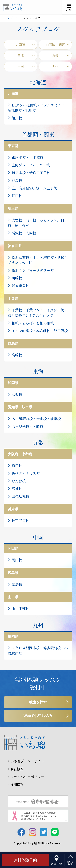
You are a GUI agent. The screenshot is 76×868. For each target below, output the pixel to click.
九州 (55, 67)
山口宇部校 (20, 609)
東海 (21, 56)
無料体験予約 (25, 860)
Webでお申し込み (38, 716)
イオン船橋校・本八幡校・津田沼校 (40, 331)
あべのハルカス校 (26, 473)
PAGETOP (70, 863)
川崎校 (17, 278)
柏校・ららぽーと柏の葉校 (33, 323)
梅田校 (17, 465)
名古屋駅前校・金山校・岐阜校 (36, 419)
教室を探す (38, 702)
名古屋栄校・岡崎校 (27, 426)
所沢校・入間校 (24, 233)
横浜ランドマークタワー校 (33, 270)
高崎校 (17, 355)
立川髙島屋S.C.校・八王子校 (34, 188)
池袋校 (17, 180)
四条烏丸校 (20, 496)
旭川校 (17, 118)
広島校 (17, 584)
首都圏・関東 (55, 45)
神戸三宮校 (20, 521)
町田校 (17, 196)
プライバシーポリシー (27, 777)
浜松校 (17, 394)
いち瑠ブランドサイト (27, 761)
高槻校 (17, 489)
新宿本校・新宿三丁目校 (31, 173)
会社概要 (17, 769)
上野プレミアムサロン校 (31, 165)
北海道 (21, 45)
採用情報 (17, 785)
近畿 (55, 56)
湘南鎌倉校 (20, 286)
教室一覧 (56, 864)
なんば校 (19, 481)
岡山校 (17, 560)
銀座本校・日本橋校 (27, 157)
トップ (8, 18)
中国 (21, 67)
